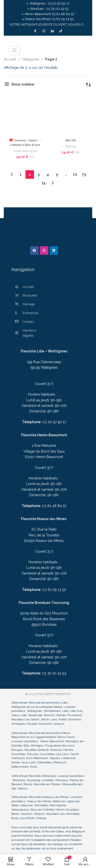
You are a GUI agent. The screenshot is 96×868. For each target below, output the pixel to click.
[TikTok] (61, 31)
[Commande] (88, 84)
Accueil (10, 59)
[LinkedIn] (52, 31)
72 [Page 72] (75, 174)
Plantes (71, 146)
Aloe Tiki (71, 140)
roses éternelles (25, 151)
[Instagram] (44, 31)
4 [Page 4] (48, 174)
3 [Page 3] (39, 174)
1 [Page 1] (21, 174)
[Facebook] (35, 31)
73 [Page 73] (84, 174)
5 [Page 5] (57, 174)
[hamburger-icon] (14, 51)
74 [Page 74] (44, 183)
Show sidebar (23, 84)
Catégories (31, 59)
